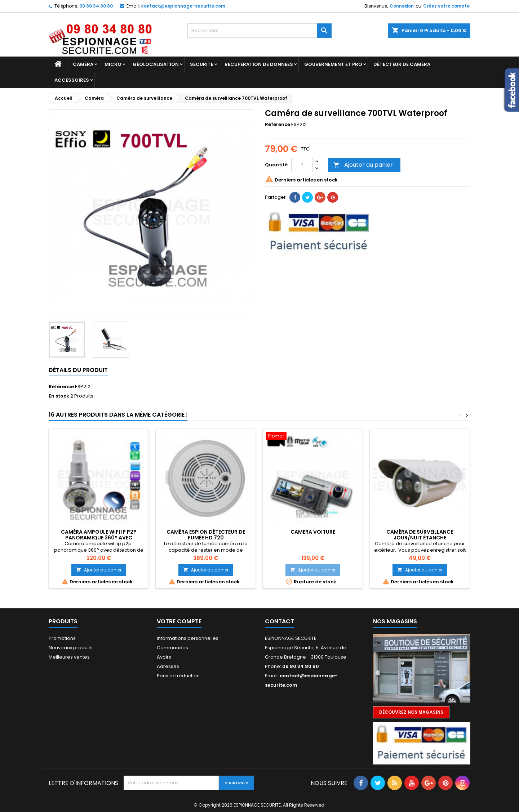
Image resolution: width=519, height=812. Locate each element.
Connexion (402, 6)
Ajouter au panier (363, 165)
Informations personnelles (188, 638)
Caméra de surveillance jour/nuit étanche (420, 535)
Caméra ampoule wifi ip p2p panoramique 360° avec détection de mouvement (99, 538)
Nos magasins (395, 621)
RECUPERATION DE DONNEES (259, 64)
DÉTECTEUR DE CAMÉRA (402, 64)
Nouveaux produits (71, 648)
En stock (59, 396)
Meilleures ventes (69, 657)
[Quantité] (302, 165)
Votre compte (179, 621)
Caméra (83, 64)
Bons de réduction (178, 676)
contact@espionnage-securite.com (183, 6)
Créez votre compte (446, 6)
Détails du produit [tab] (78, 370)
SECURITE (202, 64)
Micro (113, 64)
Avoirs (164, 657)
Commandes (172, 648)
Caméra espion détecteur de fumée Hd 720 (206, 535)
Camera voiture (313, 532)
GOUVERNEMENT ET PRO (333, 64)
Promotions (62, 638)
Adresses (168, 666)
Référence (278, 125)
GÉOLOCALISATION (156, 64)
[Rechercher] (259, 31)
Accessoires (72, 80)
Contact (280, 621)
